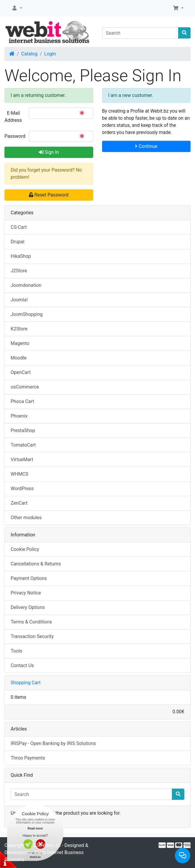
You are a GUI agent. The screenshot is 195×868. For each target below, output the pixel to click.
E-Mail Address (13, 117)
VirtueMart (22, 459)
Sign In (49, 152)
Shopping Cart (26, 683)
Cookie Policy (25, 549)
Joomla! (19, 300)
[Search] (140, 33)
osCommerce (25, 387)
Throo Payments (28, 758)
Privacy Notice (26, 593)
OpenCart (21, 372)
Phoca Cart (22, 401)
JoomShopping (27, 314)
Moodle (19, 358)
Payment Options (29, 578)
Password (14, 136)
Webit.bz (52, 845)
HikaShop (21, 256)
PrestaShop (23, 430)
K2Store (19, 329)
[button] (17, 8)
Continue (146, 146)
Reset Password (49, 195)
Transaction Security (32, 636)
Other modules (26, 518)
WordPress (22, 489)
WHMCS (20, 474)
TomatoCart (23, 445)
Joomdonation (26, 285)
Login (50, 54)
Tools (16, 651)
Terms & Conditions (31, 622)
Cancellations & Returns (36, 564)
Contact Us (22, 665)
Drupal (17, 242)
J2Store (19, 271)
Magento (20, 343)
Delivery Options (28, 607)
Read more (35, 828)
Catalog (29, 54)
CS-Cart (19, 227)
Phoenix (19, 416)
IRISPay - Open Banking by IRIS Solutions (53, 743)
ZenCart (19, 503)
